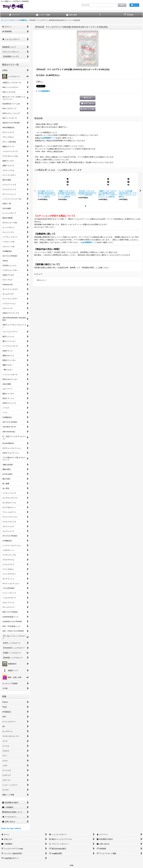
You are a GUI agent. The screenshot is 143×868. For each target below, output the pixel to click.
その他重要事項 (43, 91)
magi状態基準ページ (48, 138)
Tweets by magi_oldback (11, 828)
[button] (100, 15)
